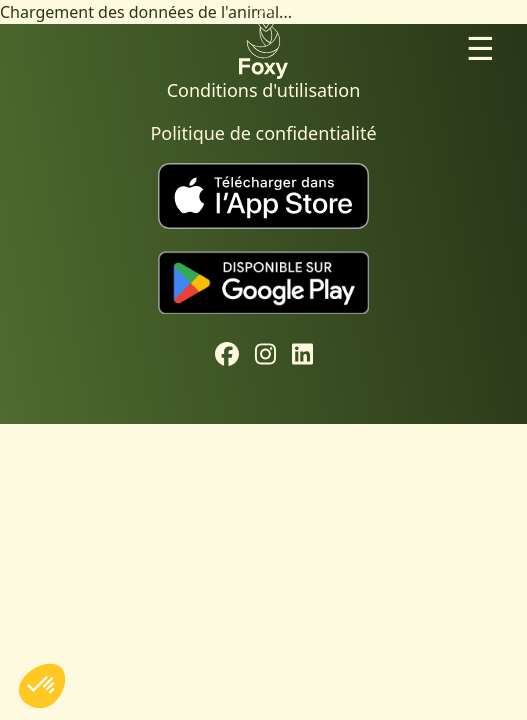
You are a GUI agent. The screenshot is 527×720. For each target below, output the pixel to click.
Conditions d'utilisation (264, 90)
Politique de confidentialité (263, 133)
